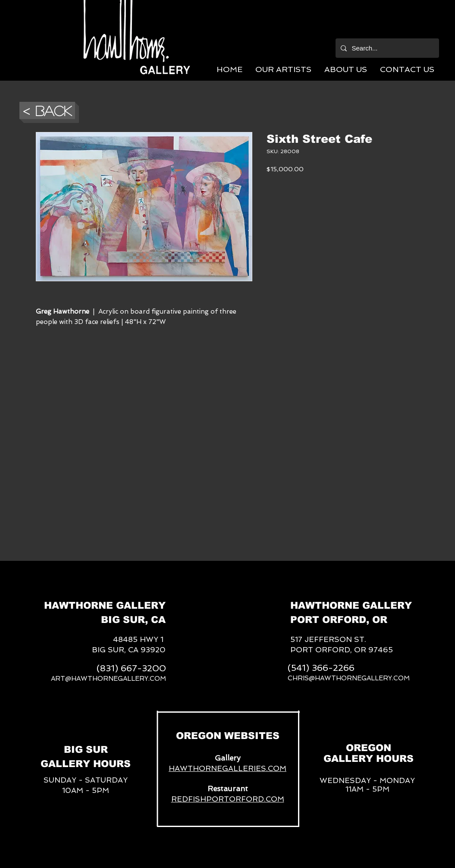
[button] (283, 69)
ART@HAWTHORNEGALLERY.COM (108, 679)
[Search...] (386, 48)
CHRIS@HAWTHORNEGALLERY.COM (349, 678)
